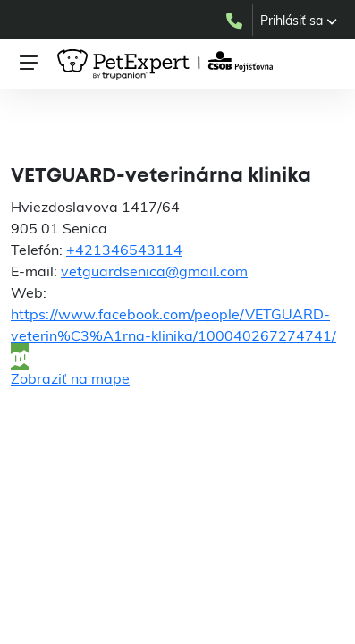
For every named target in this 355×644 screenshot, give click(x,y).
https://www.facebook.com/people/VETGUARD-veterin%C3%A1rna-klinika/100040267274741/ (173, 325)
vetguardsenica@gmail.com (154, 271)
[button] (299, 21)
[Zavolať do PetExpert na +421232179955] (238, 20)
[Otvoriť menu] (29, 63)
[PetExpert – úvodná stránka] (168, 65)
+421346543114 (124, 250)
